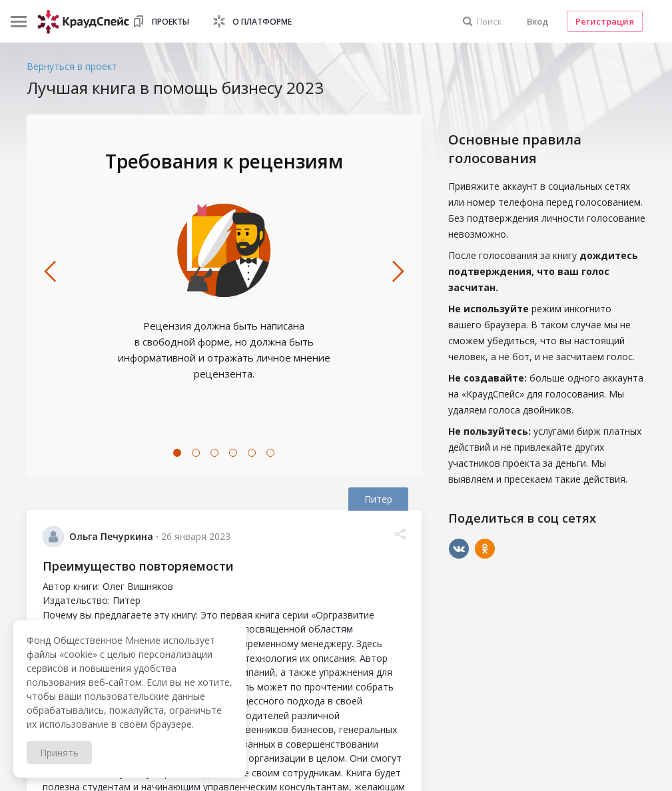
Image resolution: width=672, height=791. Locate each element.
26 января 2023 (196, 536)
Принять (59, 753)
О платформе (262, 22)
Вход (537, 21)
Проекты (170, 22)
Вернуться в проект (72, 66)
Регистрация (605, 21)
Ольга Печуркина (111, 536)
